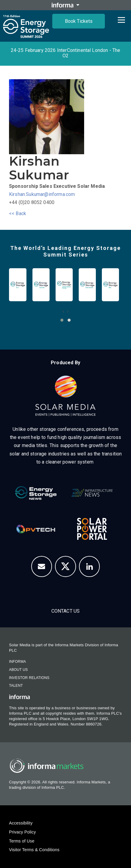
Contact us (66, 611)
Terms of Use (22, 841)
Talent (16, 686)
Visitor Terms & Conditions (34, 850)
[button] (62, 320)
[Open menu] (121, 20)
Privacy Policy (22, 832)
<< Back (18, 213)
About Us (18, 670)
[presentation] (63, 311)
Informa (17, 662)
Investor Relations (29, 678)
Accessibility (21, 823)
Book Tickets (79, 21)
